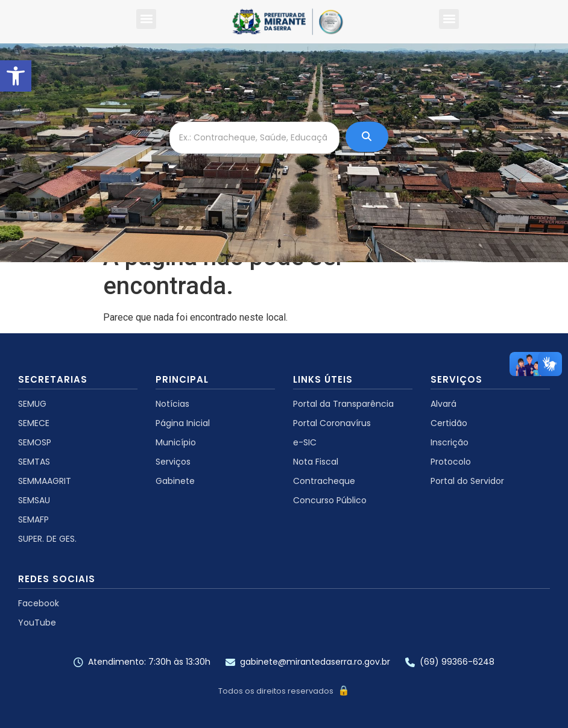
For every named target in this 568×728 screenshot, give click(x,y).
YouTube (37, 623)
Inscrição (450, 442)
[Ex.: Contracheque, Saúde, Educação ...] (254, 138)
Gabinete (175, 481)
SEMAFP (33, 519)
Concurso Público (330, 500)
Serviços (173, 462)
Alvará (443, 404)
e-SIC (305, 442)
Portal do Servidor (467, 481)
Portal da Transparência (343, 404)
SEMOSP (35, 442)
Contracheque (324, 481)
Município (176, 442)
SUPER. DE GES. (47, 539)
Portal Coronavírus (332, 423)
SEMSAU (34, 500)
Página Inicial (183, 423)
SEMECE (34, 423)
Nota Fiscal (316, 462)
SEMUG (32, 404)
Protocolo (451, 462)
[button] (16, 76)
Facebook (39, 603)
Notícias (172, 404)
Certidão (449, 423)
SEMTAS (34, 462)
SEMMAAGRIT (45, 481)
